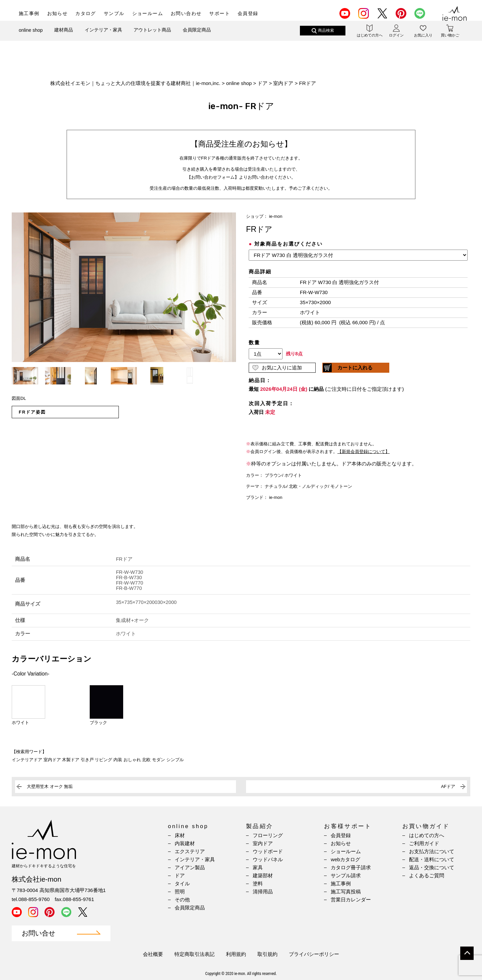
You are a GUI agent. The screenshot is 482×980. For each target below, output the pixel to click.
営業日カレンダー (351, 900)
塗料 (258, 883)
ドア (180, 875)
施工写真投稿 (346, 892)
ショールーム (148, 13)
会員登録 (248, 13)
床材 (180, 835)
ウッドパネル (268, 859)
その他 (182, 900)
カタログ (86, 13)
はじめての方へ (427, 835)
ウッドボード (268, 851)
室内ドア (263, 843)
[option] (124, 287)
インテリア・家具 (103, 36)
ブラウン (273, 475)
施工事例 (29, 13)
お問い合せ (38, 933)
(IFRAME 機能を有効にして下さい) (358, 338)
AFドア (448, 786)
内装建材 (185, 843)
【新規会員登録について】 (364, 452)
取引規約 (267, 954)
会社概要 (153, 954)
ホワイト (293, 475)
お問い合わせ (186, 13)
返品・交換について (432, 867)
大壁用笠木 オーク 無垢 (50, 786)
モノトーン (341, 486)
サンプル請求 (346, 875)
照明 (180, 892)
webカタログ (345, 859)
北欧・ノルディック (308, 486)
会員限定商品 (197, 36)
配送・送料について (432, 859)
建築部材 (263, 875)
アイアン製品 (190, 867)
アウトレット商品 (152, 36)
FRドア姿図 (32, 412)
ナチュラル (276, 486)
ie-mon (276, 216)
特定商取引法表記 (194, 954)
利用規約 (236, 954)
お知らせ (58, 13)
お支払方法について (432, 851)
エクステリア (190, 851)
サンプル (114, 13)
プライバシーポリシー (314, 954)
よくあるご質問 (427, 875)
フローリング (268, 835)
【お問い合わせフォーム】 (213, 177)
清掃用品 (263, 892)
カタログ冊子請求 (351, 867)
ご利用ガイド (424, 843)
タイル (182, 883)
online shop (31, 36)
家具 (258, 867)
